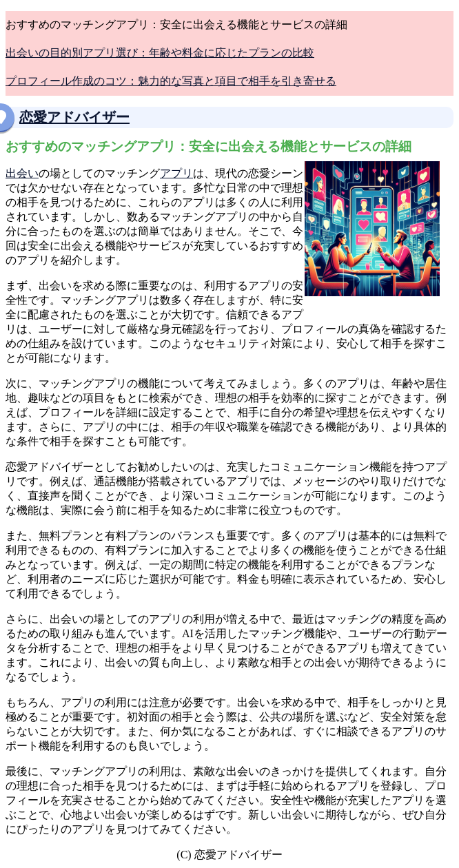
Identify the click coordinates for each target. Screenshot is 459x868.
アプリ (176, 173)
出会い (22, 173)
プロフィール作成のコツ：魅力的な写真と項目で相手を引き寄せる (171, 81)
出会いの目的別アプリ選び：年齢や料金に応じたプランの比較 (160, 53)
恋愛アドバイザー (74, 117)
